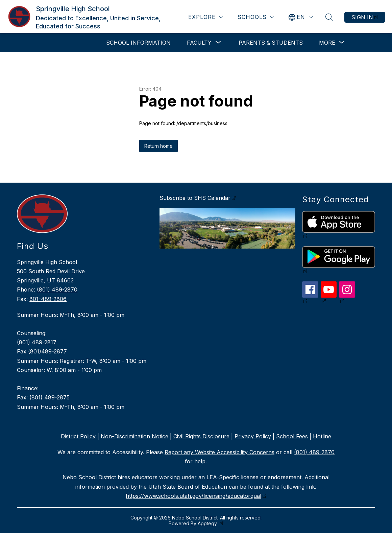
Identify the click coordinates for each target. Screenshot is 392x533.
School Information (138, 43)
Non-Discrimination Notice (134, 436)
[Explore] (206, 17)
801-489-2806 (48, 299)
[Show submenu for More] (327, 43)
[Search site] (329, 17)
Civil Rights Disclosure (201, 436)
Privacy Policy (253, 436)
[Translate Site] (301, 17)
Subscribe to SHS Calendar (195, 198)
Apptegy (208, 523)
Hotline (322, 436)
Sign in (362, 17)
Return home (158, 146)
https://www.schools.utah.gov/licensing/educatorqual (193, 496)
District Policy (78, 436)
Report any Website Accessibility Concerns (219, 452)
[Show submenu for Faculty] (199, 43)
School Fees (292, 436)
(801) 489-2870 (57, 289)
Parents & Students (271, 43)
